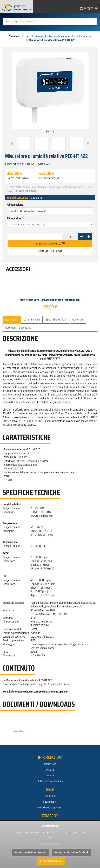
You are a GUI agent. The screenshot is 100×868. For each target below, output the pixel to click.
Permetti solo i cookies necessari (30, 852)
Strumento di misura (43, 36)
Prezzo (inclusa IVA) (50, 178)
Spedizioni (50, 796)
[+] (89, 237)
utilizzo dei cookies (50, 844)
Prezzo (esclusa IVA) (18, 178)
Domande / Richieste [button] (50, 251)
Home (25, 36)
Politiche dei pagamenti (50, 808)
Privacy (50, 770)
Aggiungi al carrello (50, 244)
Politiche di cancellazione (50, 781)
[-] (81, 237)
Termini (50, 776)
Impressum (50, 764)
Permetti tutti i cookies (51, 861)
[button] (12, 143)
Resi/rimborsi (50, 802)
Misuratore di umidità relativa (75, 36)
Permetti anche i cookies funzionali (71, 852)
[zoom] (50, 93)
